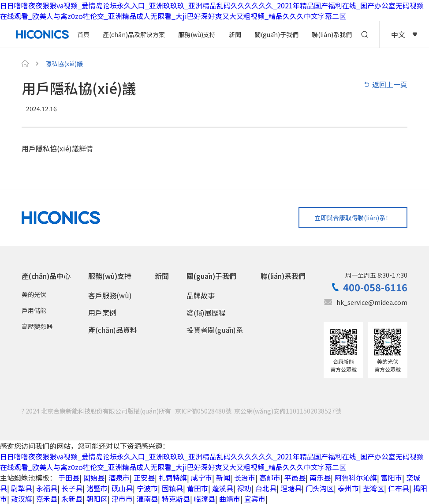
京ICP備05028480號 (203, 411)
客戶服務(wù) (110, 296)
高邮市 (270, 478)
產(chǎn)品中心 (46, 276)
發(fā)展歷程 (206, 313)
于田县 (69, 478)
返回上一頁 (386, 84)
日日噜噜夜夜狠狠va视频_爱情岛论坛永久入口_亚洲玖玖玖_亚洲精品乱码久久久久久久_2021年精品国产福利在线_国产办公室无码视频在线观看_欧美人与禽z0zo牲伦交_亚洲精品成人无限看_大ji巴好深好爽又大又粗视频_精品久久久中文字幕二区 (212, 11)
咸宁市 (201, 478)
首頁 (83, 34)
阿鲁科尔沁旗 (356, 478)
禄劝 (244, 488)
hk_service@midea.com (372, 303)
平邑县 (295, 478)
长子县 (72, 488)
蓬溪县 (223, 488)
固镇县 (172, 488)
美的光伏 (34, 295)
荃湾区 (373, 488)
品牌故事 (201, 296)
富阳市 (392, 478)
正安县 (144, 478)
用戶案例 (102, 313)
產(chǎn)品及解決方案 (134, 34)
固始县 (94, 478)
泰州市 (348, 488)
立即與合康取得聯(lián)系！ (353, 218)
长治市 (245, 478)
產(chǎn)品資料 (113, 330)
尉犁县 (22, 488)
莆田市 (198, 488)
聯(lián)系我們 (332, 34)
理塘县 (291, 488)
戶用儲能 (34, 311)
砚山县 (122, 488)
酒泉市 (119, 478)
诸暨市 (97, 488)
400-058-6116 (375, 287)
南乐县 (320, 478)
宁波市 (147, 488)
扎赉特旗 (173, 478)
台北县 (266, 488)
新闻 (223, 478)
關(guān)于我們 (276, 34)
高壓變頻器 (37, 327)
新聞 (235, 34)
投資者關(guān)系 (215, 330)
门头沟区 (320, 488)
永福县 (47, 488)
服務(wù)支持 (197, 34)
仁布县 (399, 488)
